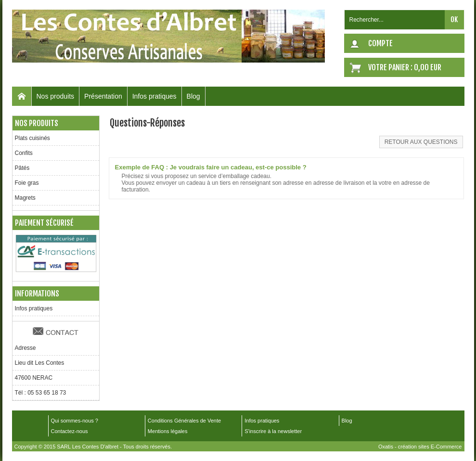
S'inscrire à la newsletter (273, 431)
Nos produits (56, 96)
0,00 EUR (428, 67)
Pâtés (22, 168)
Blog (193, 96)
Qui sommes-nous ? (75, 421)
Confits (24, 153)
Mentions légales (168, 431)
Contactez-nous (70, 431)
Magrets (25, 198)
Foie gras (27, 183)
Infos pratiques (154, 96)
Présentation (103, 96)
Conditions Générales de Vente (184, 421)
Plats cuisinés (32, 138)
